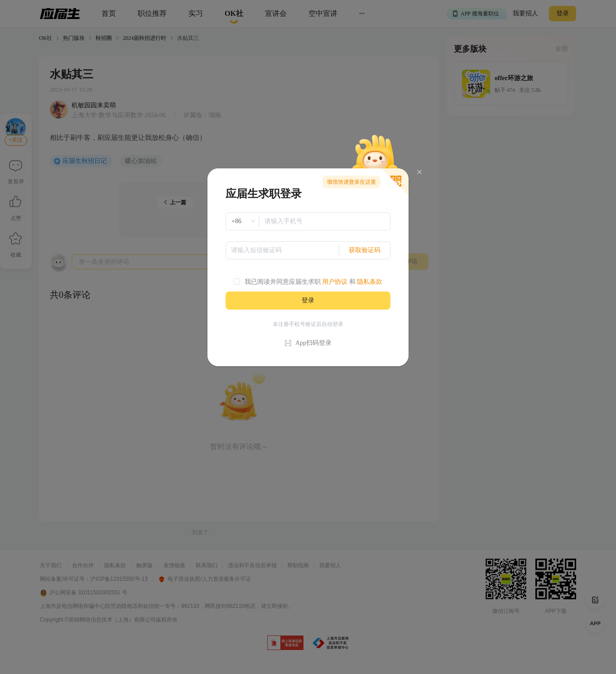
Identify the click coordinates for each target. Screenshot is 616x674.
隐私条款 (370, 282)
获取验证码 (365, 250)
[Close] (419, 172)
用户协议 (335, 282)
